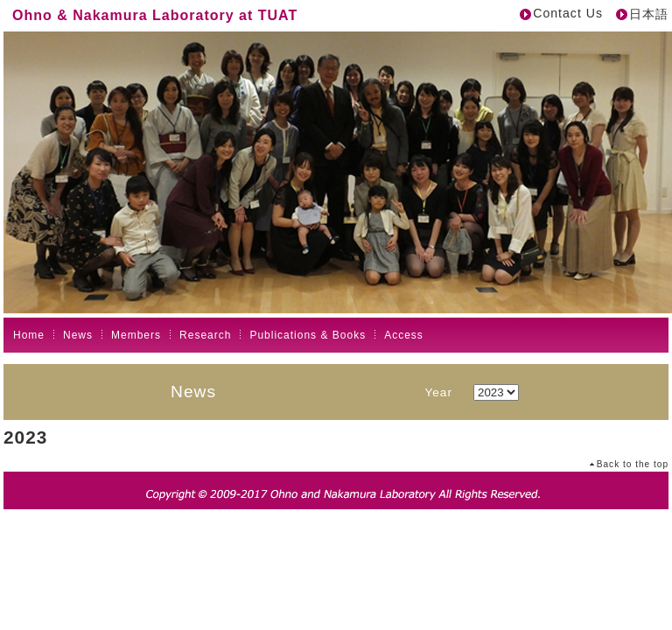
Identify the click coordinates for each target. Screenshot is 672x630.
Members (136, 335)
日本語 (649, 14)
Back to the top (633, 464)
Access (404, 335)
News (78, 335)
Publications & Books (308, 335)
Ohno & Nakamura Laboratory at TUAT (155, 15)
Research (205, 335)
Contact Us (568, 13)
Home (29, 335)
